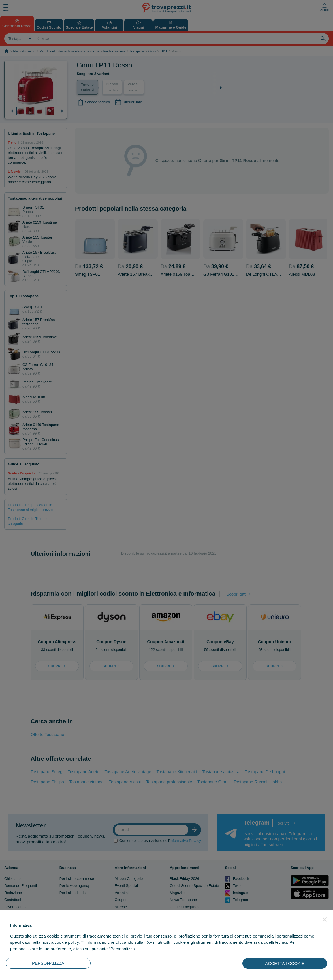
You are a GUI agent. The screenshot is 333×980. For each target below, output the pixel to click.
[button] (325, 919)
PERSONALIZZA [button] (48, 963)
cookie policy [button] (67, 942)
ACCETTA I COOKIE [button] (285, 963)
